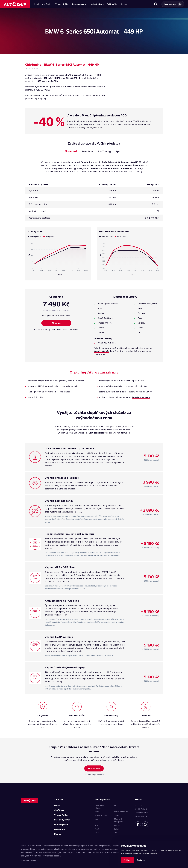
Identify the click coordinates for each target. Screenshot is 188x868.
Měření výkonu (97, 4)
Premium (87, 151)
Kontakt (124, 4)
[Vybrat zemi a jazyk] (173, 4)
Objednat (56, 323)
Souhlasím (128, 860)
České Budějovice (121, 812)
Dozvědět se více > (141, 397)
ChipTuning (47, 4)
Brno (116, 805)
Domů (36, 4)
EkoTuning (104, 151)
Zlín (116, 833)
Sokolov (117, 829)
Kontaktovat (94, 768)
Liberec (97, 819)
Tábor (97, 833)
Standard (71, 151)
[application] (58, 258)
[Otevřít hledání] (156, 4)
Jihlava (117, 815)
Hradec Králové (101, 815)
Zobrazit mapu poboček (94, 775)
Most (97, 825)
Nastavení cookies (29, 860)
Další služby (112, 4)
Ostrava (117, 825)
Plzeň (97, 829)
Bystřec (97, 812)
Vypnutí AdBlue (62, 4)
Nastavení (141, 860)
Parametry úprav (80, 4)
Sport (119, 151)
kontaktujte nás (102, 351)
